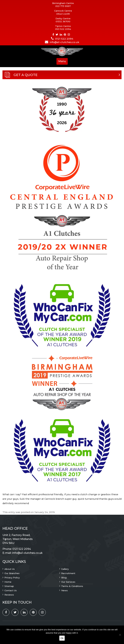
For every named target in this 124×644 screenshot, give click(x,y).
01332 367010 (63, 21)
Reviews (9, 595)
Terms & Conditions (72, 586)
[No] (120, 635)
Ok (62, 638)
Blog (64, 578)
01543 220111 (63, 14)
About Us (10, 569)
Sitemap (9, 586)
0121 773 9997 (63, 6)
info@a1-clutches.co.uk (64, 42)
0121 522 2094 (63, 29)
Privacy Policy (12, 578)
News (64, 590)
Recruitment (68, 573)
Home (8, 582)
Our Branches (12, 573)
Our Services (68, 582)
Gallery (65, 569)
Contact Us (11, 590)
